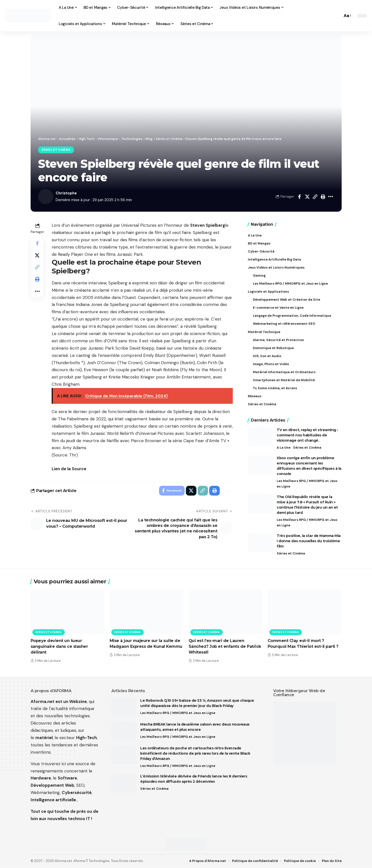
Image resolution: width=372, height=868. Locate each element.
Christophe (66, 193)
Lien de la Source (69, 469)
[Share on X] (307, 197)
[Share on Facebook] (300, 197)
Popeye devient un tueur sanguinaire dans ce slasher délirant (59, 647)
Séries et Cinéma (56, 150)
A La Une (284, 447)
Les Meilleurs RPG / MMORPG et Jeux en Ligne (307, 483)
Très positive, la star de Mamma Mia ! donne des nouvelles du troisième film (309, 541)
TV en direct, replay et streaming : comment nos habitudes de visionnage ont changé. (307, 435)
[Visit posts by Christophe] (46, 197)
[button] (337, 16)
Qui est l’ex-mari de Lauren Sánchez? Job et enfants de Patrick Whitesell (225, 647)
